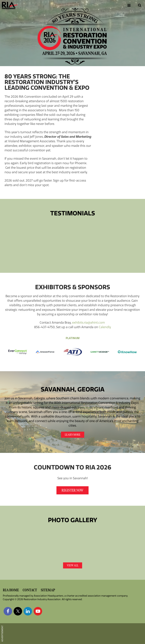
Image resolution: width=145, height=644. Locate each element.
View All (73, 565)
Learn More (73, 435)
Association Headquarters (49, 596)
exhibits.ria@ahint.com (88, 323)
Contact (30, 590)
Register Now (72, 490)
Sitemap (48, 590)
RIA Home (11, 590)
